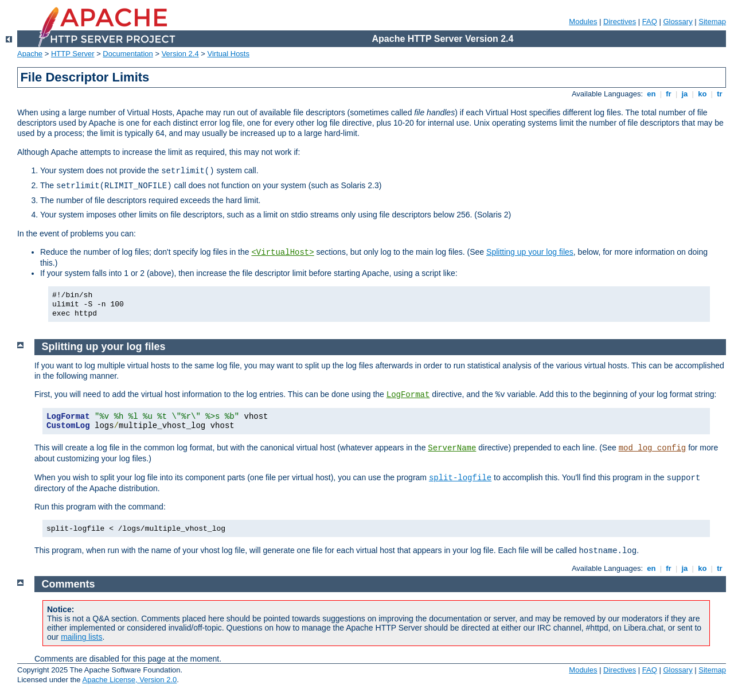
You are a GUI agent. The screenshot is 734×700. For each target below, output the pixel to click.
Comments (69, 584)
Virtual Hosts (229, 54)
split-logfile (460, 478)
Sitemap (712, 22)
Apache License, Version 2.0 (129, 680)
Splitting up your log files (530, 252)
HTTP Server (73, 54)
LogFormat (408, 395)
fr (669, 94)
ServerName (452, 448)
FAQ (650, 22)
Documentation (128, 54)
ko (702, 94)
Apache (30, 54)
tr (720, 94)
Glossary (678, 22)
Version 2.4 (180, 54)
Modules (583, 22)
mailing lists (81, 637)
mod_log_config (653, 448)
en (651, 94)
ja (685, 94)
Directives (620, 22)
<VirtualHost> (282, 252)
